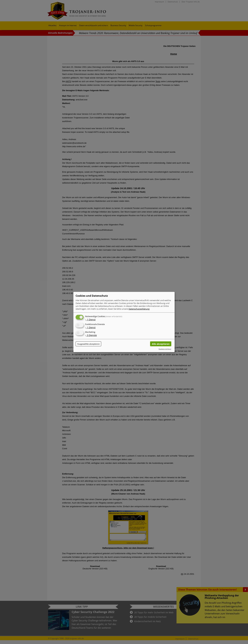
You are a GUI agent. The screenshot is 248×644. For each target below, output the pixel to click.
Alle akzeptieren (161, 344)
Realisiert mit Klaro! (165, 349)
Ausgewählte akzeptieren (88, 344)
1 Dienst (90, 319)
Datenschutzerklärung (139, 309)
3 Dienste (91, 335)
